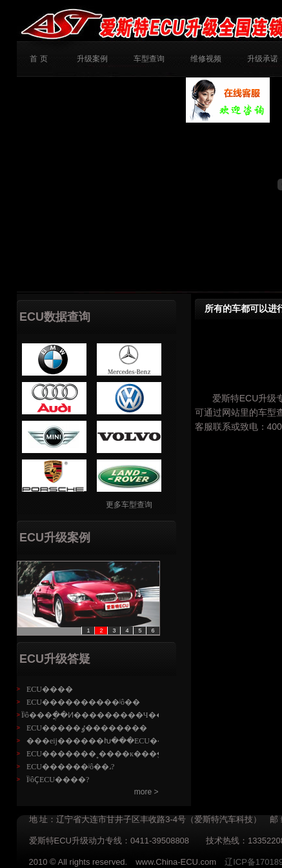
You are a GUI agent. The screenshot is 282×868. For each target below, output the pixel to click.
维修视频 (206, 59)
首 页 (38, 59)
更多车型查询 (129, 505)
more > (146, 792)
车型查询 (149, 59)
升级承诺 (263, 59)
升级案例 (92, 59)
